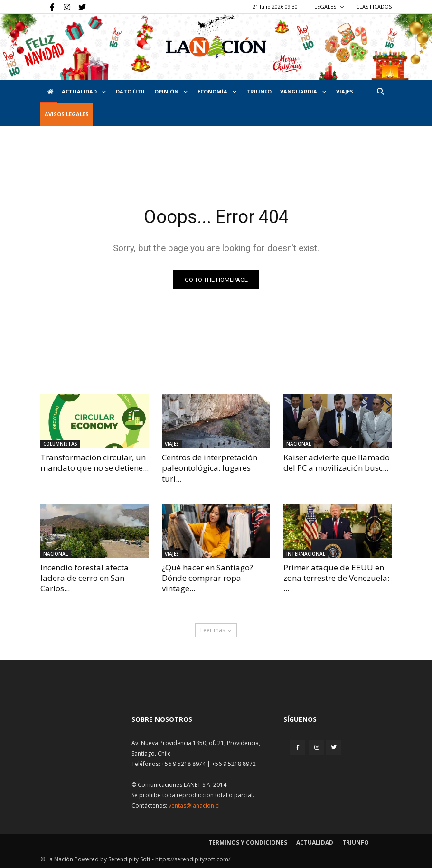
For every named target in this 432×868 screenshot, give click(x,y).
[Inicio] (49, 92)
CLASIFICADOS (374, 6)
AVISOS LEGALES (67, 114)
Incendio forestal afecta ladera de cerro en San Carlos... (85, 578)
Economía (217, 91)
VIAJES (345, 91)
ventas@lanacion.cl (194, 806)
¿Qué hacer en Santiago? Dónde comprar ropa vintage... (207, 578)
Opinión (171, 91)
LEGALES (329, 6)
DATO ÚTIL (131, 91)
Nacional (299, 444)
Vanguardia (303, 91)
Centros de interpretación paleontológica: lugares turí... (210, 468)
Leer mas (216, 630)
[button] (380, 91)
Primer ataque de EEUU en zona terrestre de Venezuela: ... (336, 578)
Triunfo (259, 91)
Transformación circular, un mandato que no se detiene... (94, 462)
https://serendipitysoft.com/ (193, 859)
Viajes (172, 444)
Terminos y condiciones (248, 843)
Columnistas (60, 444)
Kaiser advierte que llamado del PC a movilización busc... (337, 462)
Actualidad (84, 91)
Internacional (306, 554)
